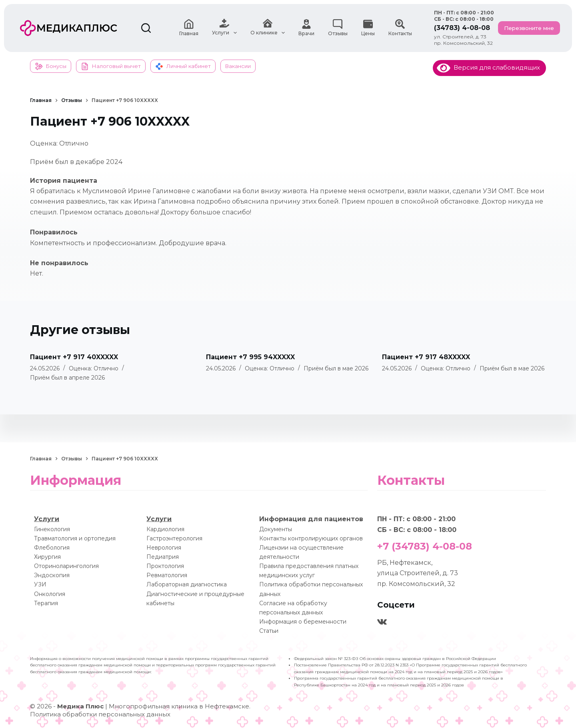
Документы (276, 529)
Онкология (50, 594)
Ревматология (167, 575)
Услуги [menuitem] (224, 28)
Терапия (46, 603)
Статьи (269, 630)
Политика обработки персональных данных (100, 714)
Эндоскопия (52, 575)
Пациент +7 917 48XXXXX (426, 357)
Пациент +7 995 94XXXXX (250, 357)
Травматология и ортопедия (75, 538)
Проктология (165, 566)
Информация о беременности (303, 621)
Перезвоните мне (529, 28)
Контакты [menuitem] (400, 28)
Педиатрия (163, 557)
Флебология (52, 548)
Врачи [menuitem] (306, 28)
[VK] (382, 622)
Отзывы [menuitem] (338, 28)
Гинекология (52, 529)
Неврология (164, 548)
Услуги (47, 519)
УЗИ (40, 584)
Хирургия (47, 557)
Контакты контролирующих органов (311, 538)
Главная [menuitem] (189, 28)
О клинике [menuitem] (268, 28)
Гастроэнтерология (174, 538)
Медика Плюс (80, 706)
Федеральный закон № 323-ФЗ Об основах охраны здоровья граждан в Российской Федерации (395, 659)
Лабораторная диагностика (187, 584)
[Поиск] (146, 28)
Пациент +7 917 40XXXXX (74, 357)
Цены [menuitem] (368, 28)
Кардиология (165, 529)
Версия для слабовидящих (488, 67)
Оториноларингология (66, 566)
